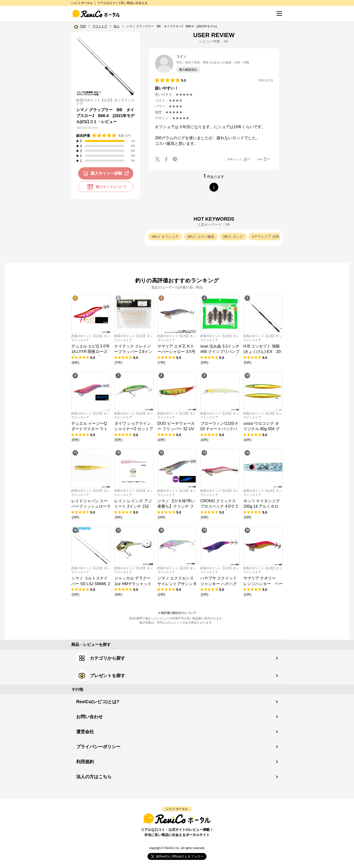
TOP (83, 26)
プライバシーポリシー (98, 747)
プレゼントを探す (101, 676)
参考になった (239, 159)
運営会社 (85, 732)
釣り (117, 26)
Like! (264, 159)
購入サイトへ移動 (107, 173)
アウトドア (100, 26)
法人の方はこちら (94, 777)
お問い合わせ (89, 717)
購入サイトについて (106, 187)
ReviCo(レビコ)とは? (98, 702)
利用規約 (85, 762)
